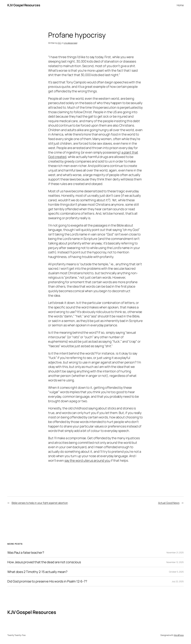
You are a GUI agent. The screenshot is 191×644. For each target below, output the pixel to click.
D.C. (60, 43)
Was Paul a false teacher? (26, 553)
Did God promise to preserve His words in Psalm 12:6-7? (47, 581)
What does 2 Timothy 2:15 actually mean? (37, 572)
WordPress (179, 635)
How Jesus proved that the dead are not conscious (44, 562)
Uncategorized (70, 43)
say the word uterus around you (87, 461)
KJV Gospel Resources (24, 5)
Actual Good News (169, 503)
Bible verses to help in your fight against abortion (40, 503)
